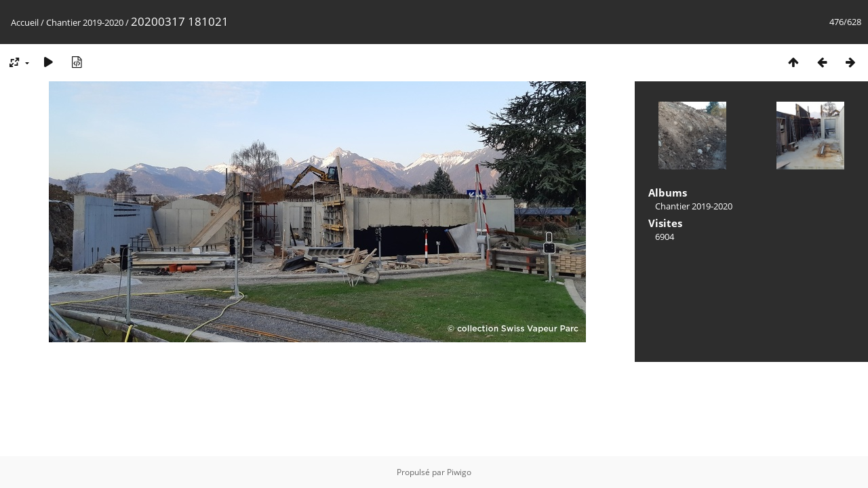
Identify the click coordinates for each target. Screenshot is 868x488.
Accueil (25, 22)
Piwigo (459, 472)
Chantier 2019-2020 (85, 22)
